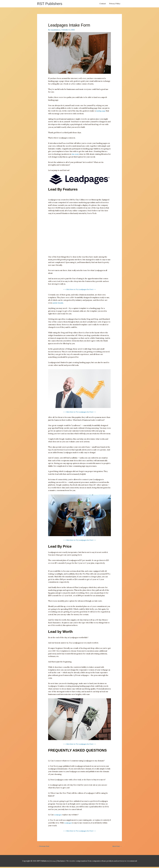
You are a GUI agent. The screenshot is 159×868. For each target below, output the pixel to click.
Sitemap (53, 862)
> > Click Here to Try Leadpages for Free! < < (79, 290)
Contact (103, 4)
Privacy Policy (115, 4)
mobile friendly (59, 304)
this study (75, 155)
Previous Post (44, 847)
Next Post (117, 847)
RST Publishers (51, 4)
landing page (101, 112)
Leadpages (58, 815)
